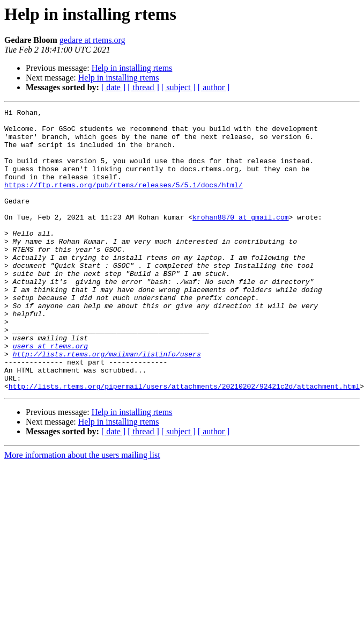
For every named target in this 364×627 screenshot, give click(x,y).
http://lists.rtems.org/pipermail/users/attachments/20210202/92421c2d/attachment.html (184, 442)
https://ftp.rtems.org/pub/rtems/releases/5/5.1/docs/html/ (124, 201)
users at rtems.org (50, 394)
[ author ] (214, 87)
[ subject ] (179, 87)
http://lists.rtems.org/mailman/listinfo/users (107, 404)
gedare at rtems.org (92, 40)
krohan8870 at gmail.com (240, 239)
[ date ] (113, 87)
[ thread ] (143, 87)
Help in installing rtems (132, 68)
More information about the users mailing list (82, 511)
